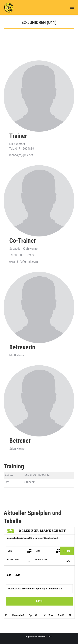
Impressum (32, 636)
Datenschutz (46, 636)
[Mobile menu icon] (72, 7)
